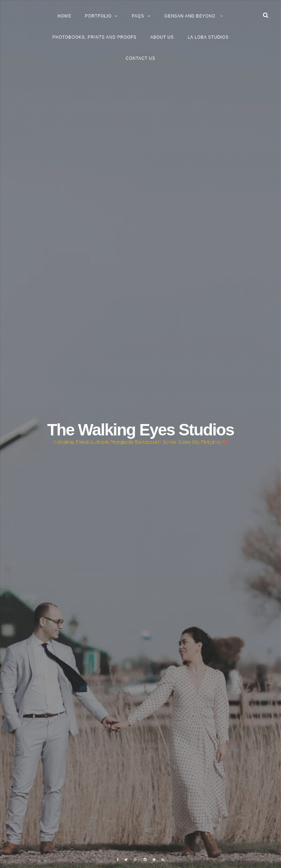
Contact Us (141, 58)
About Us (162, 37)
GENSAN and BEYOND (191, 16)
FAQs (138, 16)
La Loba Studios (208, 37)
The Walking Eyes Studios (140, 430)
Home (64, 16)
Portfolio (98, 16)
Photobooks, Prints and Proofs (94, 37)
